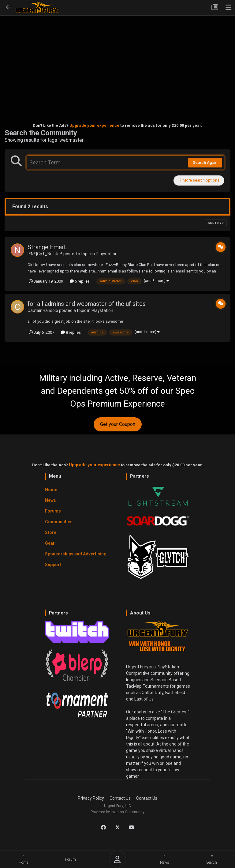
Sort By (216, 223)
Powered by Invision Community (117, 812)
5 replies (80, 281)
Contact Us (120, 798)
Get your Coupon (118, 424)
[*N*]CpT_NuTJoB (45, 254)
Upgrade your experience (94, 125)
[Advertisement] (117, 60)
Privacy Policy (91, 798)
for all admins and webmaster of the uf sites (87, 304)
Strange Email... (48, 247)
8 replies (71, 332)
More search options (199, 180)
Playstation (107, 254)
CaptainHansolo (43, 310)
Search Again (205, 162)
